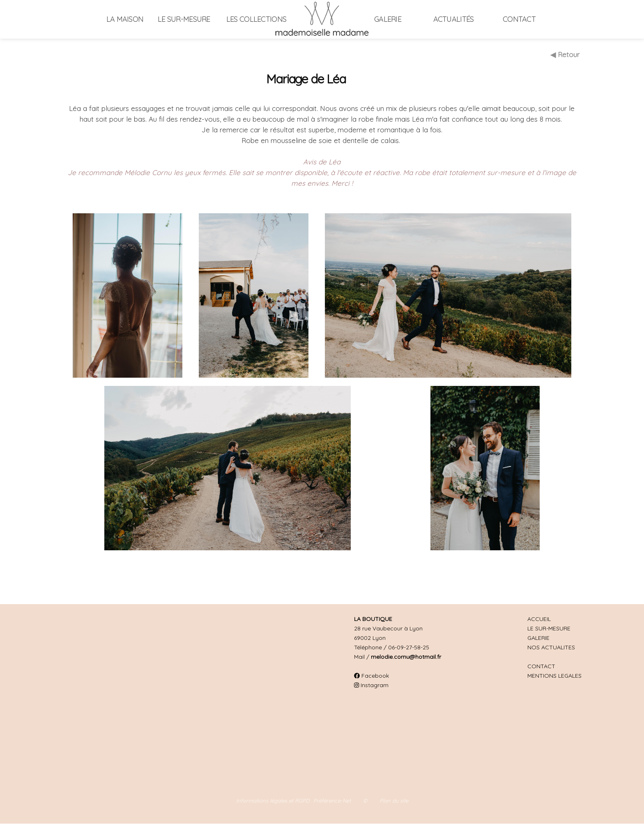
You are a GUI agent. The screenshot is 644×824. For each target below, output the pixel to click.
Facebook (371, 676)
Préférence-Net (332, 801)
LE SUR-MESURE (549, 628)
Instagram (371, 685)
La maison (125, 19)
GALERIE (538, 638)
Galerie (388, 19)
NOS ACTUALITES (551, 647)
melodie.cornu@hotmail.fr (406, 657)
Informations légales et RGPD (273, 801)
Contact (519, 19)
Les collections (256, 19)
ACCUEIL (539, 619)
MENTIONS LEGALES (554, 676)
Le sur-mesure (184, 19)
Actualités (454, 19)
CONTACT (541, 666)
